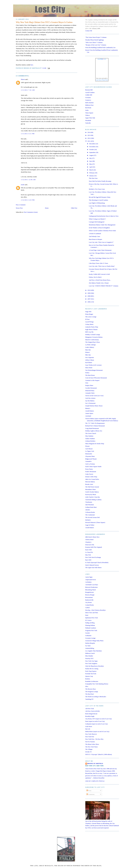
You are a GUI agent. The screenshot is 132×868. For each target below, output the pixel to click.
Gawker (88, 633)
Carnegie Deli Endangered (97, 222)
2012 (89, 138)
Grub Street (89, 726)
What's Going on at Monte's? (97, 219)
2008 (89, 296)
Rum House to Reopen (95, 239)
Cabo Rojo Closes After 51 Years (98, 263)
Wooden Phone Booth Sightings (95, 40)
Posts (89, 791)
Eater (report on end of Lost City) (95, 721)
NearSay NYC (90, 658)
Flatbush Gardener (91, 628)
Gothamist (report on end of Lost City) (97, 724)
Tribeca (87, 115)
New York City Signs (92, 661)
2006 (89, 302)
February (92, 173)
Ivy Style (88, 646)
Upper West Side (90, 118)
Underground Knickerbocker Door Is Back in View (104, 216)
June (91, 161)
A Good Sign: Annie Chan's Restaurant (100, 250)
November (92, 147)
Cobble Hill (89, 95)
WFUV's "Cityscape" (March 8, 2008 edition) (99, 754)
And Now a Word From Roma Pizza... (100, 280)
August (92, 155)
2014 (89, 132)
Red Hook (88, 108)
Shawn (23, 79)
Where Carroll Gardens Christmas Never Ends (102, 231)
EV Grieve (88, 620)
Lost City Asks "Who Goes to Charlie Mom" (102, 266)
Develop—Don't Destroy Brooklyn (95, 610)
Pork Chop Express (91, 671)
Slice (87, 686)
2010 (89, 290)
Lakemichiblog (90, 648)
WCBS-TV (89, 752)
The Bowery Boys (91, 689)
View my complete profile (95, 781)
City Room (89, 602)
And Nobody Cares (94, 236)
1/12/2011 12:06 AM (28, 180)
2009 (89, 293)
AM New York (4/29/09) (93, 711)
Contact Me (89, 31)
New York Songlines (91, 663)
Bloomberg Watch (91, 590)
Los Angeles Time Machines (94, 651)
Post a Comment (21, 205)
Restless (88, 679)
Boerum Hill (89, 90)
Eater (87, 615)
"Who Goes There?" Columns (94, 42)
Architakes (88, 582)
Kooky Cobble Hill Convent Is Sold (99, 274)
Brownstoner (89, 597)
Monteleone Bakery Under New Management (102, 225)
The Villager (89, 749)
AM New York (90, 709)
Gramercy (88, 100)
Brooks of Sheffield (95, 764)
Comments (91, 794)
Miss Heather (89, 656)
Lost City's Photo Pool (102, 80)
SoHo (87, 110)
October (92, 149)
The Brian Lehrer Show (92, 744)
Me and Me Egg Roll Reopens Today (100, 197)
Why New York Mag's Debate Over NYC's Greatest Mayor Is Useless (44, 22)
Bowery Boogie (90, 595)
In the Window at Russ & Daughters (99, 228)
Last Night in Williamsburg (97, 203)
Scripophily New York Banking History (97, 684)
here (32, 65)
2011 (89, 141)
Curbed (87, 608)
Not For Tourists (90, 742)
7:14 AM (44, 68)
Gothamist (88, 636)
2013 (89, 135)
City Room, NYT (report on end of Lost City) (99, 719)
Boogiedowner (90, 592)
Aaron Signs (89, 577)
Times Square (89, 113)
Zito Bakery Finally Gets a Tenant (99, 283)
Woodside (88, 120)
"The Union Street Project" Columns (96, 37)
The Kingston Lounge (92, 692)
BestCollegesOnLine (91, 714)
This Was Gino (93, 178)
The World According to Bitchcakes (96, 697)
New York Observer (91, 734)
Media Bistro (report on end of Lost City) (97, 731)
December (92, 144)
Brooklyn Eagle (90, 716)
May (91, 164)
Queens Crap (89, 676)
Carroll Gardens (90, 92)
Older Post (74, 208)
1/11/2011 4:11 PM (28, 134)
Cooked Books (90, 605)
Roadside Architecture (92, 681)
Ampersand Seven (91, 580)
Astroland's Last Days (92, 585)
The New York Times (92, 747)
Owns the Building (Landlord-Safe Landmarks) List (100, 47)
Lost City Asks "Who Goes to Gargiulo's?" (101, 242)
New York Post (90, 737)
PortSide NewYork (91, 674)
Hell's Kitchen (89, 103)
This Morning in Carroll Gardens (98, 200)
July (91, 158)
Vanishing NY (89, 699)
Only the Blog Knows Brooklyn (95, 666)
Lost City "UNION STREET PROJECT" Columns (104, 286)
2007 (89, 299)
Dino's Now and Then (92, 613)
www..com (102, 59)
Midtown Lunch (90, 653)
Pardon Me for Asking (92, 669)
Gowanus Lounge (90, 638)
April (91, 167)
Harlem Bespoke (90, 643)
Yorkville (88, 123)
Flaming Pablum (90, 625)
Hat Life (88, 729)
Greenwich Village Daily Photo (94, 641)
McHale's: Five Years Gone (97, 189)
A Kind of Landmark (95, 233)
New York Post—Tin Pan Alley (94, 739)
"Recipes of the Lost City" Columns (96, 45)
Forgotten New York (91, 630)
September (93, 152)
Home (47, 208)
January (92, 176)
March (91, 170)
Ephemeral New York (92, 618)
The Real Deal (90, 694)
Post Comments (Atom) (31, 212)
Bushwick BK (89, 600)
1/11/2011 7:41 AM (28, 90)
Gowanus (88, 97)
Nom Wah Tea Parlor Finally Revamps (100, 181)
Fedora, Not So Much (95, 277)
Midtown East (89, 105)
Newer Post (19, 208)
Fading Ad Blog (90, 623)
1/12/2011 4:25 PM (28, 200)
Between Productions (92, 587)
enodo (23, 185)
